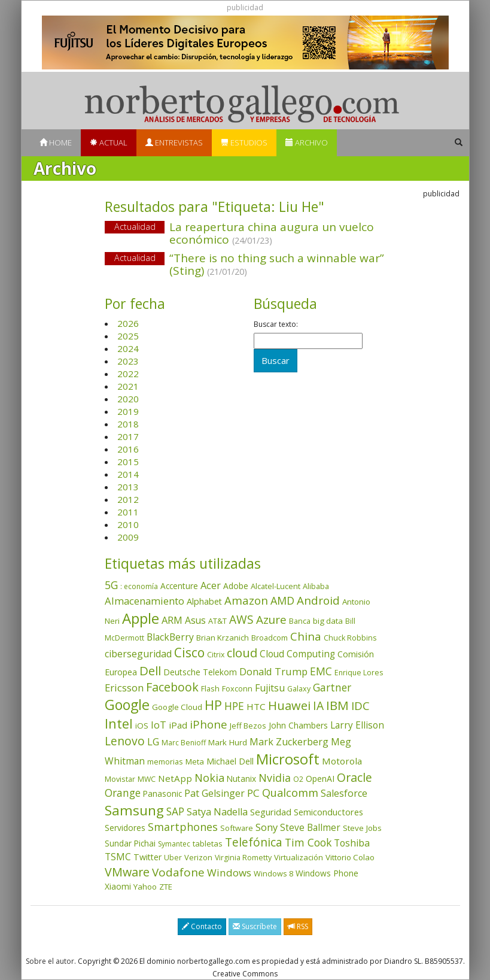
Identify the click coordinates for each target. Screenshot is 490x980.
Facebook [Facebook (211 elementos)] (172, 687)
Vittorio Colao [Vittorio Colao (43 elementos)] (350, 857)
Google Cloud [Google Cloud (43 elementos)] (177, 707)
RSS (298, 926)
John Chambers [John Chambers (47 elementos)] (298, 725)
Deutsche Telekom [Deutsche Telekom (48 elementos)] (200, 672)
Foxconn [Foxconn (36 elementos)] (237, 688)
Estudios (244, 142)
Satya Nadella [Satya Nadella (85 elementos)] (217, 812)
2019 (128, 411)
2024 (128, 348)
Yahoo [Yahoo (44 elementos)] (145, 887)
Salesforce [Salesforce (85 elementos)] (344, 793)
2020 (128, 399)
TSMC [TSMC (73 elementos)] (118, 857)
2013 (128, 487)
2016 (128, 449)
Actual (109, 142)
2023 (128, 361)
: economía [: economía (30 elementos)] (139, 586)
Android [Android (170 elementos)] (318, 600)
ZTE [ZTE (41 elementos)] (166, 887)
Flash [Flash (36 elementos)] (210, 688)
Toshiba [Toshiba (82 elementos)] (352, 843)
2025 (128, 336)
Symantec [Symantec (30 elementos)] (174, 844)
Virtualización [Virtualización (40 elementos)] (299, 857)
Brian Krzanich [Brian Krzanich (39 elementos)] (223, 638)
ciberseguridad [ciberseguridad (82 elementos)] (138, 654)
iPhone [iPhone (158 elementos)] (209, 724)
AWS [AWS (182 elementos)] (241, 620)
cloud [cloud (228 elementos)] (242, 653)
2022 (128, 374)
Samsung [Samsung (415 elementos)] (134, 810)
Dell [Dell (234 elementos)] (150, 670)
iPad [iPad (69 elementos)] (178, 725)
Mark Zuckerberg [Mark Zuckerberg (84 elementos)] (289, 742)
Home (56, 142)
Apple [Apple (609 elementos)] (141, 618)
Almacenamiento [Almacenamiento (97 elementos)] (144, 601)
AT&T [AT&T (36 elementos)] (217, 621)
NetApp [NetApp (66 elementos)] (175, 778)
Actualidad (135, 227)
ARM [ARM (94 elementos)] (172, 620)
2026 (128, 323)
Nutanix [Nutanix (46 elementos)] (241, 779)
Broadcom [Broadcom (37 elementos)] (270, 638)
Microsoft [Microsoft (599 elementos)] (288, 759)
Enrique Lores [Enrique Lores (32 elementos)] (359, 673)
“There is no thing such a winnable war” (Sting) (277, 264)
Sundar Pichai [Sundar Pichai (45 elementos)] (130, 844)
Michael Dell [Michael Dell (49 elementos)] (230, 761)
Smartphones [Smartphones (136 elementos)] (183, 827)
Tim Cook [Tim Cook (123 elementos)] (308, 842)
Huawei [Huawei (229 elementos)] (289, 706)
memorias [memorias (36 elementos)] (165, 761)
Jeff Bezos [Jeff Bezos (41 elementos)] (248, 726)
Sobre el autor (50, 961)
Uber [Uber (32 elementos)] (173, 858)
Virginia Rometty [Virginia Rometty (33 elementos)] (243, 858)
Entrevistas (174, 142)
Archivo (307, 142)
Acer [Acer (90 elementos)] (211, 585)
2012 (128, 499)
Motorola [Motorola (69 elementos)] (342, 761)
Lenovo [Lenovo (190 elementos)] (125, 741)
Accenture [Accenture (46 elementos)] (179, 586)
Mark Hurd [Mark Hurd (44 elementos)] (228, 742)
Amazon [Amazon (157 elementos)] (246, 600)
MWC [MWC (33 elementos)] (147, 779)
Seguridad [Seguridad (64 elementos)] (271, 812)
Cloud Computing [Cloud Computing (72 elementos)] (297, 654)
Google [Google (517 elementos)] (127, 705)
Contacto (202, 926)
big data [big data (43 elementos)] (328, 621)
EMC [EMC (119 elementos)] (321, 671)
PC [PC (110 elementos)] (253, 793)
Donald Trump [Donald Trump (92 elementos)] (273, 671)
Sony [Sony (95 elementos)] (267, 827)
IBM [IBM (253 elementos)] (337, 705)
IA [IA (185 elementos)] (318, 706)
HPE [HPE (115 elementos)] (234, 706)
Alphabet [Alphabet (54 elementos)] (204, 601)
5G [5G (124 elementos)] (111, 585)
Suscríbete (255, 926)
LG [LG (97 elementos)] (153, 741)
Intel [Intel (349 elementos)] (119, 723)
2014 (128, 474)
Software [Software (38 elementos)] (237, 828)
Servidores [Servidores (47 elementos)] (125, 828)
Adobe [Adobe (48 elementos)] (236, 586)
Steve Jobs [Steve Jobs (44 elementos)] (362, 828)
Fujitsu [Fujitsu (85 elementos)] (270, 688)
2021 (128, 386)
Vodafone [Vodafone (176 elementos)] (178, 872)
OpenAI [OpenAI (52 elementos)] (320, 779)
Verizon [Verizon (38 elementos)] (198, 857)
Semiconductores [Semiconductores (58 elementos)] (328, 812)
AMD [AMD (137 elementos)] (282, 600)
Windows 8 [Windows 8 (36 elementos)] (273, 873)
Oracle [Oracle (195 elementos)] (354, 777)
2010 (128, 524)
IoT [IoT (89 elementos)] (159, 725)
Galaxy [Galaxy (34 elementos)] (299, 689)
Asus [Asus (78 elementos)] (195, 620)
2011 (128, 512)
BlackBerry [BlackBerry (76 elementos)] (170, 637)
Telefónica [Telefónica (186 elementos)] (254, 842)
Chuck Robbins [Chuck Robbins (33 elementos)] (350, 638)
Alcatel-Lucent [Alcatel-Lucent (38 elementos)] (276, 586)
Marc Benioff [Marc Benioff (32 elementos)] (184, 743)
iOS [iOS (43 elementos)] (142, 726)
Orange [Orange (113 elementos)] (123, 793)
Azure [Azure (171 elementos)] (271, 620)
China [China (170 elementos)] (306, 636)
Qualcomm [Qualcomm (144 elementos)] (290, 793)
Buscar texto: (276, 324)
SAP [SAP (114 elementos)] (175, 811)
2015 (128, 462)
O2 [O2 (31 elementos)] (298, 779)
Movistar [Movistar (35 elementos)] (120, 779)
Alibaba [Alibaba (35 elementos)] (316, 586)
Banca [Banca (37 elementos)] (300, 621)
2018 (128, 424)
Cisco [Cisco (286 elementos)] (189, 653)
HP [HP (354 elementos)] (213, 705)
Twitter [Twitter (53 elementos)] (147, 857)
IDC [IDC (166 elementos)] (360, 706)
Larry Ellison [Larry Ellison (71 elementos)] (357, 725)
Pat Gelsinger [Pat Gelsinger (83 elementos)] (214, 793)
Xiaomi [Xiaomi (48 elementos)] (118, 886)
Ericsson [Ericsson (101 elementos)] (124, 688)
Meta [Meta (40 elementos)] (195, 761)
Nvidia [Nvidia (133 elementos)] (275, 778)
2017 (128, 436)
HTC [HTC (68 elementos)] (256, 706)
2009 (128, 537)
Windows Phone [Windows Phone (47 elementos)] (327, 873)
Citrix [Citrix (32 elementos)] (216, 655)
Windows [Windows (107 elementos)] (229, 873)
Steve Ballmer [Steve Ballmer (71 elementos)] (310, 828)
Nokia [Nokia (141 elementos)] (209, 778)
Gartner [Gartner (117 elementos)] (332, 687)
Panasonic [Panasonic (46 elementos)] (162, 794)
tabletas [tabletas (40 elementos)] (208, 844)
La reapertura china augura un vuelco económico (272, 233)
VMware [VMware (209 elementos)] (127, 872)
